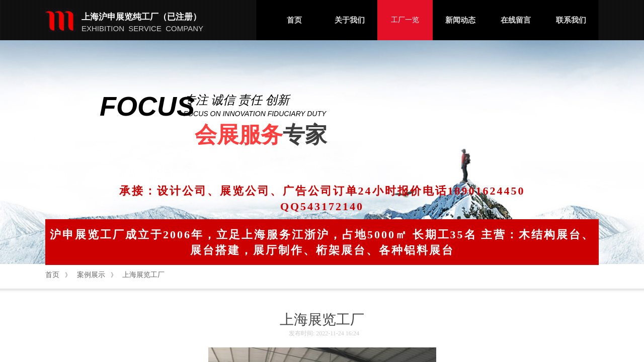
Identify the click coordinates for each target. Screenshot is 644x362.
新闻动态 (460, 20)
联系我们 (571, 20)
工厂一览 (405, 20)
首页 (294, 20)
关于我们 (350, 20)
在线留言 (516, 20)
